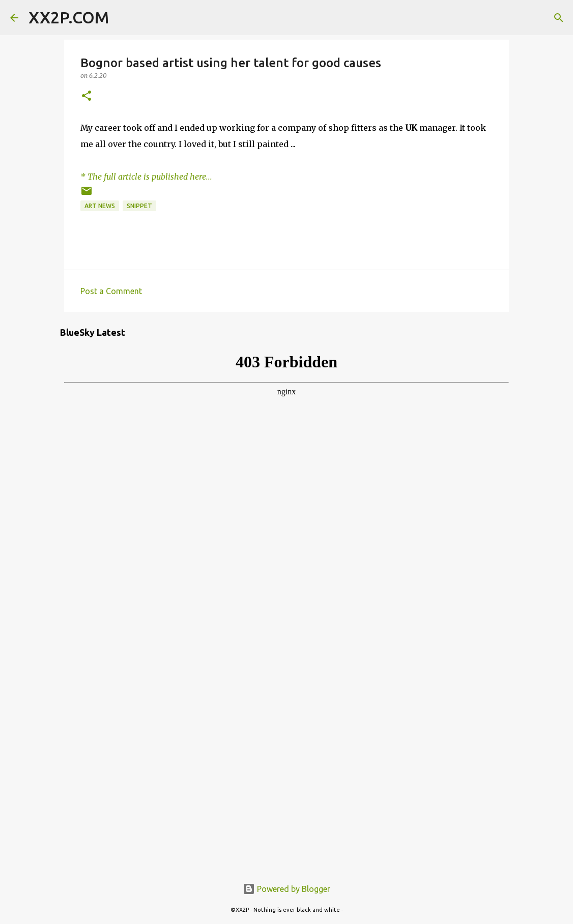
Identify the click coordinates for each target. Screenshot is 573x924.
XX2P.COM (69, 17)
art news (100, 206)
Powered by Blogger (286, 889)
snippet (139, 206)
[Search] (123, 18)
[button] (87, 96)
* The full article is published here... (146, 177)
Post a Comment (111, 291)
